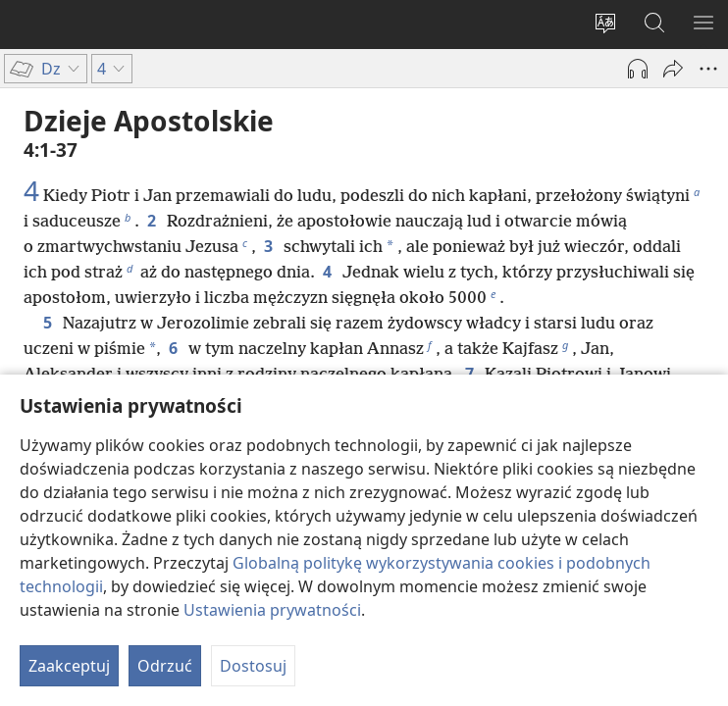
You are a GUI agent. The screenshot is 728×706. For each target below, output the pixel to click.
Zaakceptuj (69, 666)
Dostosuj (253, 666)
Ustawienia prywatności (272, 610)
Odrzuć (165, 666)
